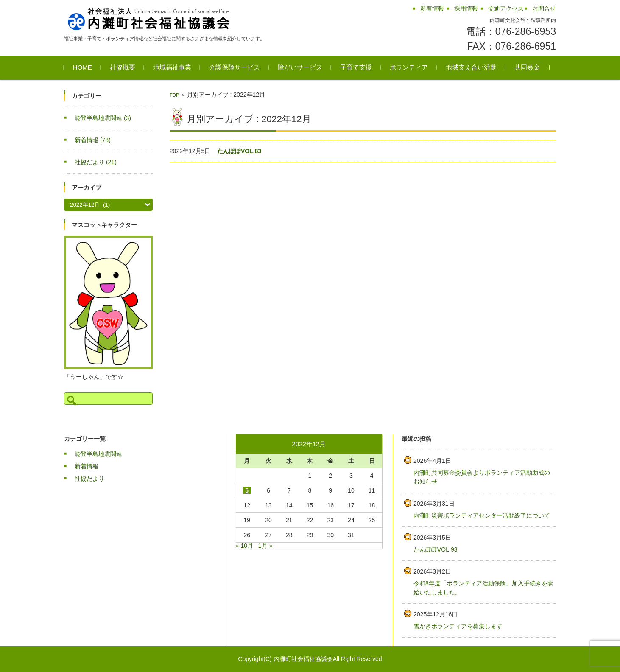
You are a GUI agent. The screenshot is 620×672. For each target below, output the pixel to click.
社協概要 (123, 67)
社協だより (96, 162)
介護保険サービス (235, 67)
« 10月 (244, 546)
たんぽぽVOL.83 (239, 151)
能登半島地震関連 (103, 118)
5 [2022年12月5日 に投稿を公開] (247, 490)
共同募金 (527, 67)
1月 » (265, 546)
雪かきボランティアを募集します (458, 626)
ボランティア (409, 67)
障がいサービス (300, 67)
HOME (82, 67)
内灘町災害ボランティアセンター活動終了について (482, 515)
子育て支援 (356, 67)
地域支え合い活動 (471, 67)
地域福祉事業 (172, 67)
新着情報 (93, 140)
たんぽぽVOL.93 (435, 549)
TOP (174, 95)
